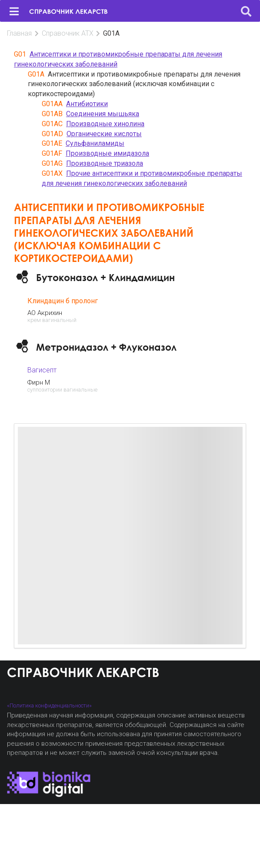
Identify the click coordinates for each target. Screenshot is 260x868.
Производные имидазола (107, 153)
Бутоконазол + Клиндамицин (105, 277)
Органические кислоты (104, 134)
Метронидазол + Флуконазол (106, 347)
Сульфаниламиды (95, 143)
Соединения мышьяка (103, 114)
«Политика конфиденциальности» (49, 705)
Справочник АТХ (68, 33)
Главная (19, 33)
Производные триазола (105, 163)
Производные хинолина (105, 124)
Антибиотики (87, 104)
